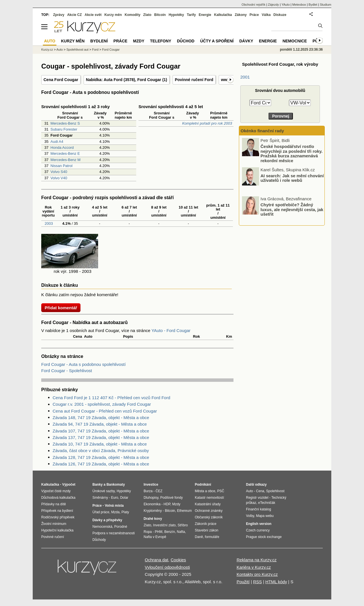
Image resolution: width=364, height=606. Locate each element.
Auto (60, 50)
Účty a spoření (217, 41)
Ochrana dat (157, 560)
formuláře (212, 537)
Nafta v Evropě (155, 537)
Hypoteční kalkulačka (57, 530)
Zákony (241, 15)
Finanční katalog (258, 509)
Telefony (161, 41)
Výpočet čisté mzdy (56, 491)
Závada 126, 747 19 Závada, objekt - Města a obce (101, 464)
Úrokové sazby (104, 491)
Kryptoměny (153, 511)
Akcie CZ (74, 15)
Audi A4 (57, 142)
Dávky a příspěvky (107, 520)
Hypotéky (176, 15)
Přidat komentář (61, 308)
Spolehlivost (275, 491)
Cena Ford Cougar (61, 80)
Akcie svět (93, 15)
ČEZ (159, 491)
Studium (326, 5)
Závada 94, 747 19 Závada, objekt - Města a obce (100, 424)
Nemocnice (295, 41)
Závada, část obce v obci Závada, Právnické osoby (101, 451)
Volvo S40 (59, 172)
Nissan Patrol (62, 166)
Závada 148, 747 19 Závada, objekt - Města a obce (101, 418)
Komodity (132, 15)
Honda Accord (62, 148)
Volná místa (114, 506)
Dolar (124, 498)
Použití (243, 582)
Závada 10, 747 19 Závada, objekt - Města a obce (100, 444)
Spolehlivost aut (77, 50)
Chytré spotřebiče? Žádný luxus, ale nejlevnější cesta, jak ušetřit (292, 209)
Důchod (186, 41)
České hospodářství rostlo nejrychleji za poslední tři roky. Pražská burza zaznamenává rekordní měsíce (291, 153)
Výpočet (69, 485)
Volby (250, 516)
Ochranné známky (209, 511)
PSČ (221, 491)
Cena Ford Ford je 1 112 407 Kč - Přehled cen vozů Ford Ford (111, 398)
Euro (114, 498)
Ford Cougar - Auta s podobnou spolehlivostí (83, 364)
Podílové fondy (171, 498)
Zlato (147, 15)
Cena (260, 491)
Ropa (148, 532)
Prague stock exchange (264, 537)
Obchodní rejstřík (254, 5)
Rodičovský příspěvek (58, 517)
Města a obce (205, 491)
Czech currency (258, 530)
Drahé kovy (153, 519)
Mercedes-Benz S (65, 123)
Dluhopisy (151, 498)
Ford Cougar (149, 80)
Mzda (115, 512)
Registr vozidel (257, 498)
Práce (254, 15)
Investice (151, 485)
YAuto (286, 5)
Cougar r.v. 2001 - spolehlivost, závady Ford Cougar (102, 404)
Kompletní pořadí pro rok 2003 (207, 123)
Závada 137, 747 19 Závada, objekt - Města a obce (101, 437)
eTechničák (267, 503)
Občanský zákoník (209, 517)
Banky (98, 485)
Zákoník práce (206, 524)
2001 (245, 77)
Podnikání (203, 485)
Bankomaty (116, 485)
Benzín (170, 532)
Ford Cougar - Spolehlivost (67, 371)
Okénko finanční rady (262, 131)
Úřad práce (101, 512)
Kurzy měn (113, 15)
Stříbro (183, 525)
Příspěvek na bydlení (57, 511)
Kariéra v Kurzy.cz (254, 567)
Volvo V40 (59, 178)
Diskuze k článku (60, 285)
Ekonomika (152, 504)
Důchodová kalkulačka (58, 498)
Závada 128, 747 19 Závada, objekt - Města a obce (101, 457)
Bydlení (99, 41)
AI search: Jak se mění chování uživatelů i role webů (292, 178)
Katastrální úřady (208, 504)
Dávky (246, 41)
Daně (199, 537)
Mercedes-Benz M (66, 160)
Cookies (178, 560)
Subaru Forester (64, 129)
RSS (258, 582)
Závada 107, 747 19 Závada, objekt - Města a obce (101, 431)
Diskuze (280, 15)
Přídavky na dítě (54, 504)
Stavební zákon (207, 530)
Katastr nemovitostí (209, 498)
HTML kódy (276, 582)
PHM (159, 532)
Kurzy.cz (47, 50)
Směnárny (100, 498)
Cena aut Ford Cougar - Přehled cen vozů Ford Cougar (105, 411)
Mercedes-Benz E (65, 153)
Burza (148, 491)
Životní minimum (54, 524)
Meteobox (299, 5)
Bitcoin (160, 15)
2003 (48, 223)
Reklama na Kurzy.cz (257, 560)
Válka (266, 15)
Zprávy (59, 15)
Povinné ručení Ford (194, 80)
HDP (167, 504)
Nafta (181, 532)
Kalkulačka (223, 15)
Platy (125, 512)
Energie (205, 15)
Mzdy (139, 41)
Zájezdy (273, 5)
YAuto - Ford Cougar (171, 330)
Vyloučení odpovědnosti (167, 567)
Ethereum (184, 511)
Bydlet (313, 5)
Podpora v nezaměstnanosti (114, 533)
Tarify (191, 15)
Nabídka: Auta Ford (104, 80)
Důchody (99, 540)
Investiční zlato (164, 525)
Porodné (121, 527)
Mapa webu (265, 516)
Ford (95, 50)
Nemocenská (102, 527)
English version (259, 524)
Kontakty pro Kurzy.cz (257, 574)
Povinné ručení (53, 537)
